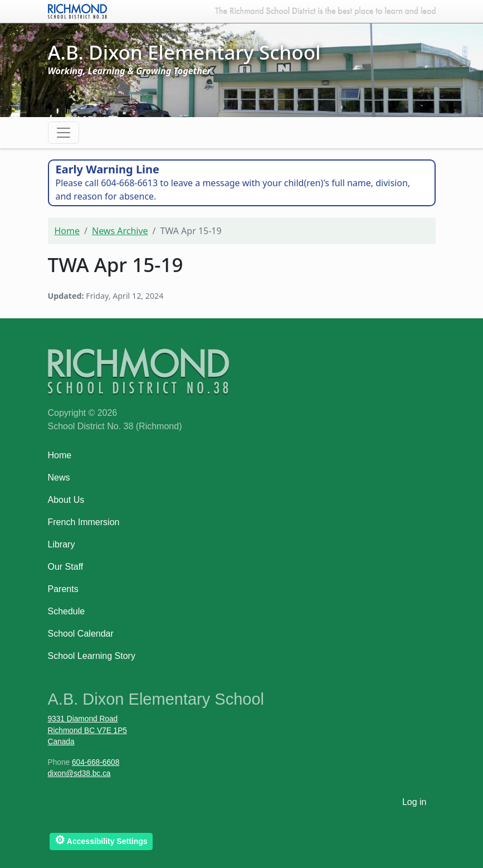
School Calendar (81, 634)
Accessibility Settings (101, 840)
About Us (66, 500)
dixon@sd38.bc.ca (79, 774)
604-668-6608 (96, 762)
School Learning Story (92, 656)
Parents (63, 589)
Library (62, 544)
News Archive (120, 231)
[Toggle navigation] (64, 133)
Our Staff (66, 567)
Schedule (67, 611)
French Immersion (84, 522)
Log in (414, 802)
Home (67, 231)
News (59, 477)
